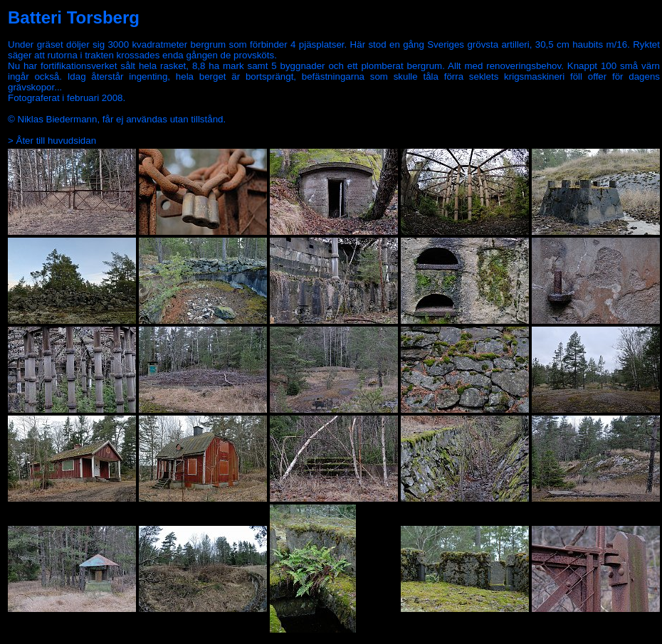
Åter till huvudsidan (57, 141)
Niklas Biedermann (58, 119)
